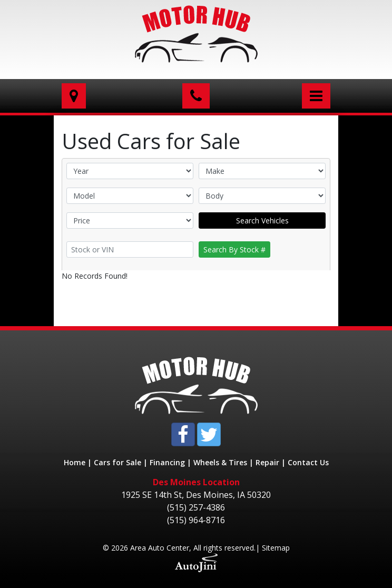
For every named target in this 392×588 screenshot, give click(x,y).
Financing (167, 462)
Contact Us (308, 462)
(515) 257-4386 (196, 507)
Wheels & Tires (220, 462)
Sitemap (276, 548)
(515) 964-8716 (196, 520)
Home (75, 462)
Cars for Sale (117, 462)
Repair (267, 462)
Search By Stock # (234, 249)
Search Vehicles (262, 220)
